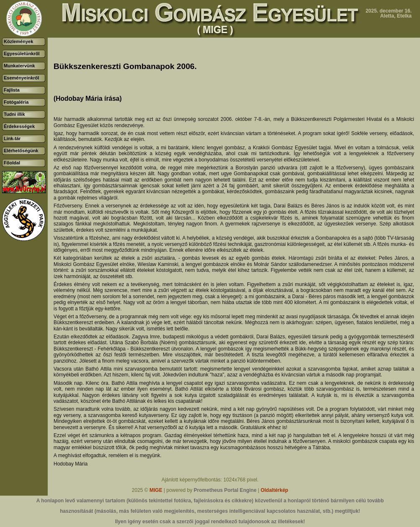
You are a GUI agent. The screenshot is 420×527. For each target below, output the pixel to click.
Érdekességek (19, 126)
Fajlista (12, 90)
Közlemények (18, 41)
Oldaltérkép (274, 490)
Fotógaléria (16, 102)
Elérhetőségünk (21, 151)
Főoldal (12, 163)
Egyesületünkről (22, 54)
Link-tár (12, 138)
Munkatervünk (19, 66)
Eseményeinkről (21, 78)
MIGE (156, 490)
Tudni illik (14, 114)
